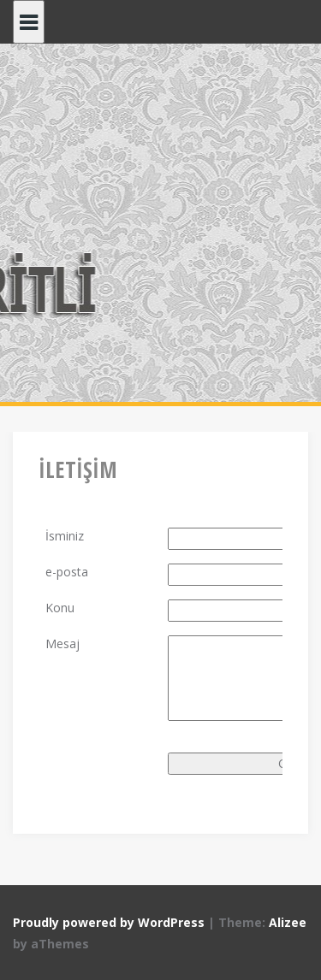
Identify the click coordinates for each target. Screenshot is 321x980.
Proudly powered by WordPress (109, 922)
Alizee (288, 922)
